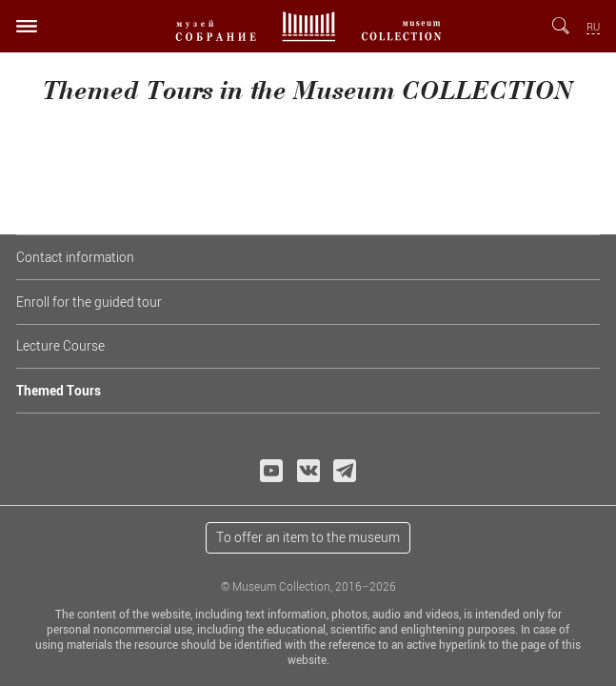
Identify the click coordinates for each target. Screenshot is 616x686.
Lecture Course (60, 345)
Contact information (75, 257)
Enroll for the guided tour (89, 302)
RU (593, 27)
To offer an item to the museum (308, 537)
